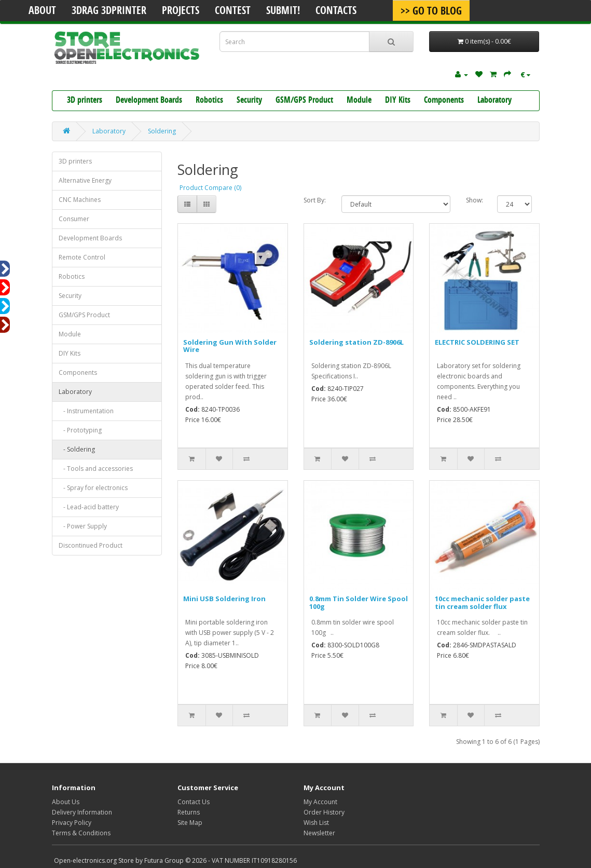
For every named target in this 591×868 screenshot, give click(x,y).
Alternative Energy (85, 180)
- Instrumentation (86, 411)
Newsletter (319, 833)
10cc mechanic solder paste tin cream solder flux (482, 602)
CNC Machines (80, 200)
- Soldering (77, 449)
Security (249, 101)
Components (444, 101)
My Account (320, 802)
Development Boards (149, 101)
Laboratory (494, 101)
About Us (66, 802)
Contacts (336, 11)
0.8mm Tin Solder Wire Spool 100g (359, 602)
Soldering (162, 131)
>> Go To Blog (431, 12)
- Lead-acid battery (89, 507)
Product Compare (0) (210, 188)
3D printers (85, 101)
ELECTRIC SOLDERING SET (477, 342)
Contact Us (194, 802)
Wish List (316, 823)
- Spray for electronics (93, 488)
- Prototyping (80, 430)
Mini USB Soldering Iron (224, 599)
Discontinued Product (91, 545)
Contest (233, 11)
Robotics (209, 101)
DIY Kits (398, 101)
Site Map (190, 823)
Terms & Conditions (81, 833)
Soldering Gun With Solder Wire (230, 346)
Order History (324, 812)
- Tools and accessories (96, 469)
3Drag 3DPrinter (109, 11)
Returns (189, 812)
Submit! (283, 11)
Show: (474, 200)
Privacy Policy (72, 823)
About (42, 11)
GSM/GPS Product (304, 101)
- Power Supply (83, 526)
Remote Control (82, 257)
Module (359, 101)
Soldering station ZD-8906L (356, 342)
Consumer (74, 219)
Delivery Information (82, 812)
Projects (181, 11)
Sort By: (315, 200)
